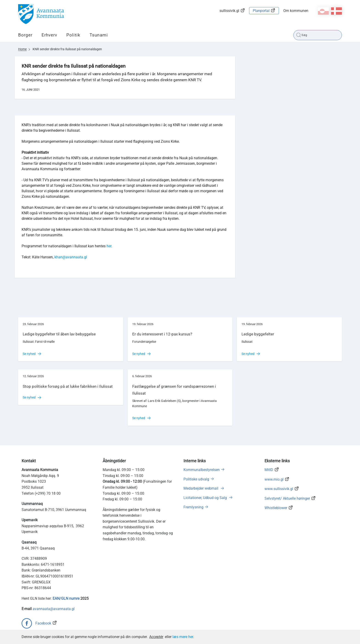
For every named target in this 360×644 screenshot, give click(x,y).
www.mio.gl (274, 479)
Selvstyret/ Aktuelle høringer (287, 498)
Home (22, 49)
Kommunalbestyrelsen (202, 470)
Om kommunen (296, 11)
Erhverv (49, 35)
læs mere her (183, 637)
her (109, 246)
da (336, 11)
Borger (25, 35)
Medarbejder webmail (201, 488)
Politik (73, 35)
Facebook (43, 623)
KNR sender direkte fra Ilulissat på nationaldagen (67, 49)
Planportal (261, 11)
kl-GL (323, 11)
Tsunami (99, 35)
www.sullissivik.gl (279, 489)
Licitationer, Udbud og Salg (206, 498)
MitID (269, 470)
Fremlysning (193, 507)
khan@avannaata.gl (71, 257)
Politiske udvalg (196, 479)
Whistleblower (276, 508)
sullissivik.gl (229, 11)
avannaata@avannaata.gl (54, 609)
